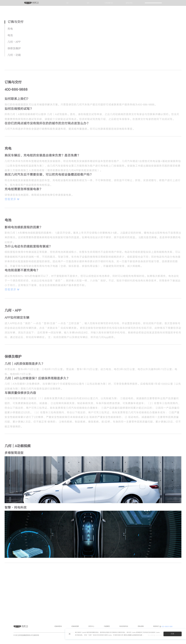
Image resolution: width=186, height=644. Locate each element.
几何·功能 (14, 111)
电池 (10, 92)
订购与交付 (16, 78)
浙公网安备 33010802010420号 (159, 641)
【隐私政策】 (128, 635)
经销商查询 (58, 632)
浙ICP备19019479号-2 (136, 641)
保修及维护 (14, 105)
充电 (10, 85)
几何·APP (14, 98)
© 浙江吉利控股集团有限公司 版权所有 (26, 641)
